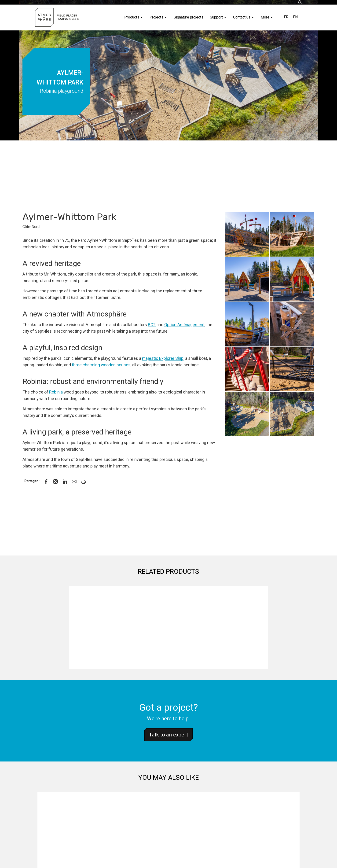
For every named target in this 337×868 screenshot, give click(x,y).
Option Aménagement (184, 325)
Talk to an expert (168, 735)
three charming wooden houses (101, 365)
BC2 (152, 325)
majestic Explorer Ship (163, 358)
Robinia (56, 392)
